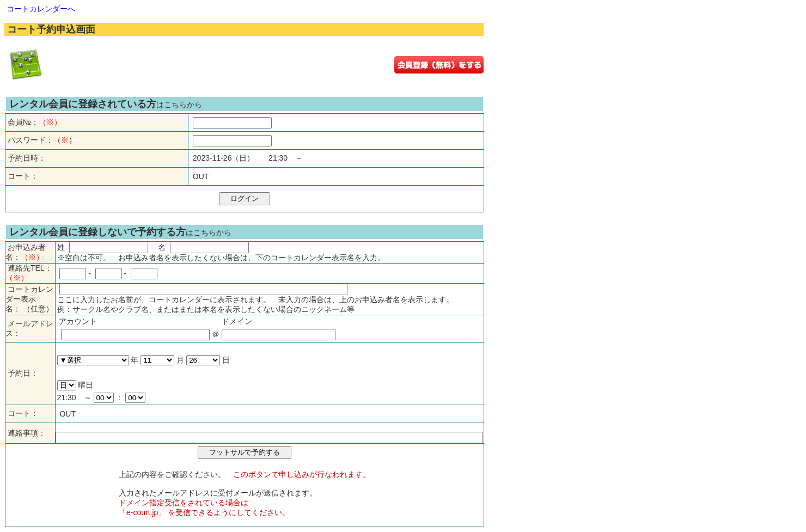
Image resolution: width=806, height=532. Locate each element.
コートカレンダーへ (41, 9)
